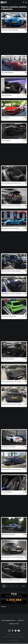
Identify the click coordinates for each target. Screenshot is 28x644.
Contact (21, 621)
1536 (23, 586)
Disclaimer (14, 640)
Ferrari (3, 95)
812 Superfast (9, 492)
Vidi (4, 383)
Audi (3, 316)
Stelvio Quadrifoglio (13, 30)
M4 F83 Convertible (10, 535)
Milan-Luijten (6, 74)
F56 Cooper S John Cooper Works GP (14, 206)
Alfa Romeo (5, 30)
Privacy (22, 637)
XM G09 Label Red (9, 359)
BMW (3, 294)
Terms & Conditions (9, 637)
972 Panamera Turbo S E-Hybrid (14, 382)
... (20, 586)
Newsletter (14, 624)
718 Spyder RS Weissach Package (15, 183)
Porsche (4, 73)
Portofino (8, 140)
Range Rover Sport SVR (14, 580)
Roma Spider (9, 95)
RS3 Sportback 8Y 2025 (10, 316)
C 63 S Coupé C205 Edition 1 (17, 557)
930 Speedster (10, 73)
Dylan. (4, 32)
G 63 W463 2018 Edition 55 (17, 271)
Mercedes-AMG (5, 271)
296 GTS (8, 118)
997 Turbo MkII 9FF (11, 447)
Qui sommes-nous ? (9, 621)
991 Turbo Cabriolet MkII (12, 228)
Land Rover (4, 580)
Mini (3, 206)
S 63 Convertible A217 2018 (17, 469)
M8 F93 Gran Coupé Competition (13, 294)
